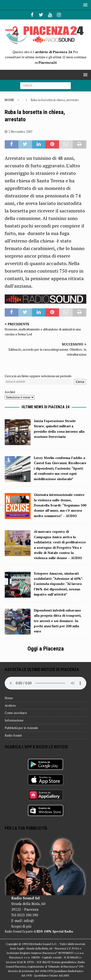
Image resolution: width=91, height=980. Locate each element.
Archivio (10, 706)
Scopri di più (21, 926)
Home (9, 698)
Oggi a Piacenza (46, 649)
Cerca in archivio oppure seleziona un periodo (38, 376)
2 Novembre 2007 (21, 132)
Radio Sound (13, 735)
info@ (29, 921)
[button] (85, 5)
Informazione (14, 720)
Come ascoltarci (16, 713)
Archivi (10, 392)
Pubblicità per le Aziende (21, 728)
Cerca (80, 382)
